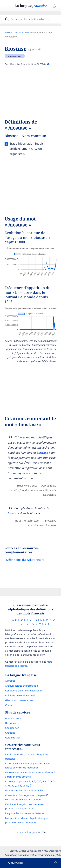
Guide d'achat (13, 738)
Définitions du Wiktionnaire (25, 560)
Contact (9, 705)
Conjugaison (12, 728)
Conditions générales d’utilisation (24, 691)
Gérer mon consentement (19, 700)
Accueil (8, 33)
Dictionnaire (22, 33)
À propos (10, 681)
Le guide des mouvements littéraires (25, 813)
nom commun (15, 56)
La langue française (26, 832)
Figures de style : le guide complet (24, 790)
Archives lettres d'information (22, 686)
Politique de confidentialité (20, 695)
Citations (10, 733)
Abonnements (13, 718)
